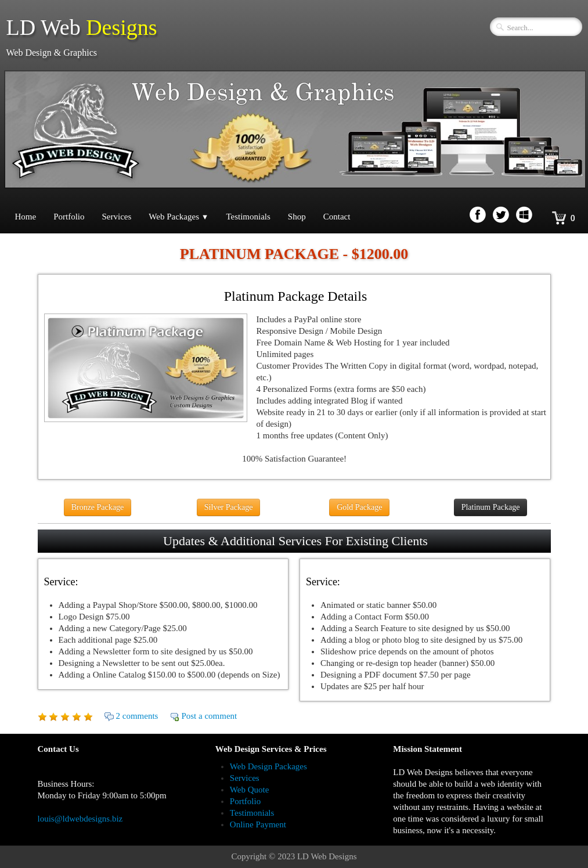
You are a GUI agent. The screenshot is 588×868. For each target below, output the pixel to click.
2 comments (137, 716)
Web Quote (250, 790)
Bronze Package (98, 507)
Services (117, 217)
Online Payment (258, 824)
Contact (337, 217)
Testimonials (248, 217)
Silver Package (229, 507)
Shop (297, 217)
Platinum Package (491, 507)
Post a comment (209, 716)
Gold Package (359, 507)
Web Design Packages (268, 766)
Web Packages (178, 217)
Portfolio (69, 217)
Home (26, 217)
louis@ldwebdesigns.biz (80, 819)
